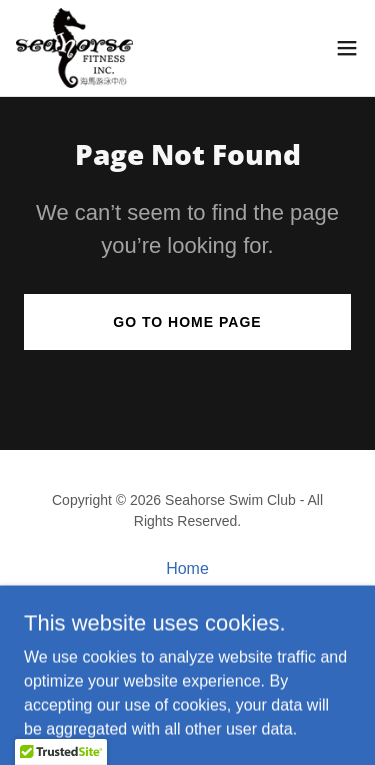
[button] (347, 48)
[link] (75, 48)
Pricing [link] (187, 620)
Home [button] (187, 568)
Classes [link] (187, 594)
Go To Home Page (187, 322)
